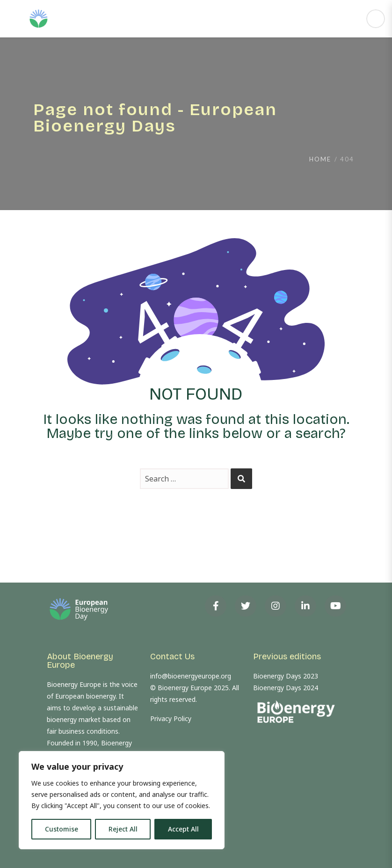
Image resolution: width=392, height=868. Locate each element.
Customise (62, 829)
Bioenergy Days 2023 (286, 676)
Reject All (123, 829)
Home (320, 159)
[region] (122, 800)
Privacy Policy (171, 718)
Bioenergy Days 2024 (286, 688)
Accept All (183, 829)
